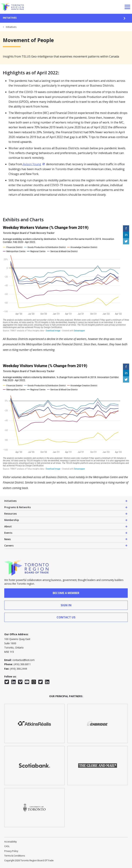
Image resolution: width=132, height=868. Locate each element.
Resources (10, 514)
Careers (9, 546)
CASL (7, 846)
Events (8, 533)
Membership (12, 520)
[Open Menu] (127, 7)
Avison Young (34, 164)
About (8, 526)
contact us (66, 617)
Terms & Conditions (15, 856)
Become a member (66, 593)
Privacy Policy (11, 851)
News (7, 539)
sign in (66, 605)
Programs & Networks (17, 507)
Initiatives (10, 18)
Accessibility (10, 842)
